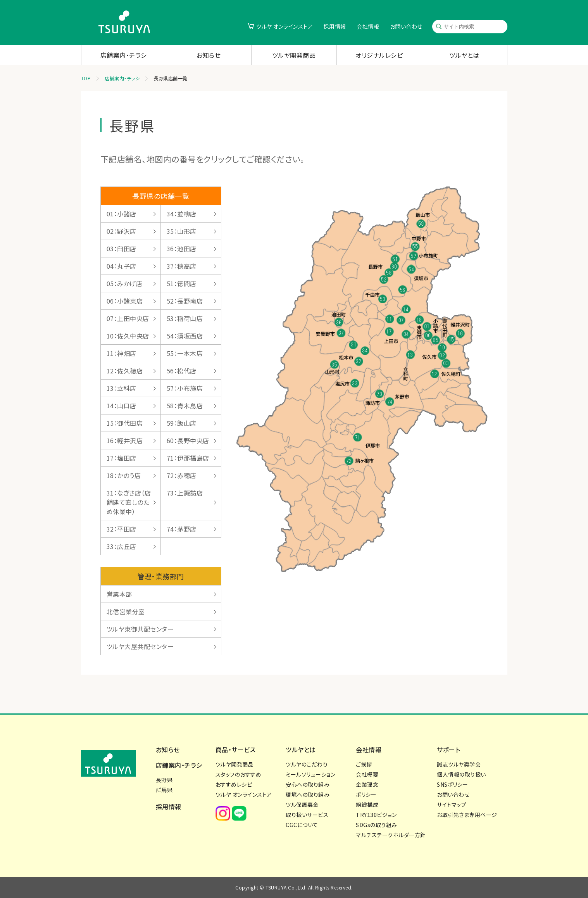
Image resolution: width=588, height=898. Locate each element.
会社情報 (368, 26)
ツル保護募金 (302, 805)
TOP (86, 78)
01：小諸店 (122, 214)
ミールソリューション (310, 774)
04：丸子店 (122, 266)
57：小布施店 (185, 388)
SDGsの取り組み (377, 825)
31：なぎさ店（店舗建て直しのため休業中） (129, 502)
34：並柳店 (182, 214)
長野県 (164, 780)
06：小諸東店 (125, 301)
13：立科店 (122, 388)
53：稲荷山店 (185, 318)
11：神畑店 (122, 353)
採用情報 (335, 26)
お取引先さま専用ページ (467, 815)
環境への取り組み (308, 794)
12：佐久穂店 (125, 371)
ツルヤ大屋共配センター (140, 646)
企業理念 (367, 784)
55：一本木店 (185, 353)
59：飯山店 (182, 423)
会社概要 (367, 774)
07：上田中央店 (128, 318)
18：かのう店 (124, 475)
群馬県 (164, 790)
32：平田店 (122, 529)
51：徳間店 (182, 283)
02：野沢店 (122, 231)
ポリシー (366, 794)
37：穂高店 (182, 266)
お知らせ (209, 55)
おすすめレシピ (234, 784)
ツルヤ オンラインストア (285, 26)
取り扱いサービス (307, 815)
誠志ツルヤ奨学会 (459, 764)
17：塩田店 (122, 458)
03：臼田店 (122, 249)
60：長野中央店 (188, 440)
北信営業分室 (126, 611)
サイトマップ (452, 805)
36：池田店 (182, 249)
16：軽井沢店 (125, 440)
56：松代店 (182, 371)
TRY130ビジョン (376, 815)
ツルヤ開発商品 (294, 55)
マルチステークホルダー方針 (391, 835)
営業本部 (119, 594)
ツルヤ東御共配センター (140, 629)
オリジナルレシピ (379, 55)
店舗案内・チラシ (124, 55)
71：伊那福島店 (188, 458)
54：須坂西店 (185, 336)
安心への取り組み (308, 784)
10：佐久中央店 (128, 336)
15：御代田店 (125, 423)
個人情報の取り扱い (461, 774)
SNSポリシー (453, 784)
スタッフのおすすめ (239, 774)
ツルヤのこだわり (307, 764)
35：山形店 (182, 231)
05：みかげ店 (125, 283)
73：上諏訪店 (185, 493)
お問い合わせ (406, 26)
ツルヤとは (464, 55)
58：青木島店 (185, 406)
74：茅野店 (182, 529)
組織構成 (367, 805)
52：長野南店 (185, 301)
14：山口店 (122, 406)
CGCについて (302, 825)
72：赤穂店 (182, 475)
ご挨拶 (364, 764)
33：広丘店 (122, 546)
